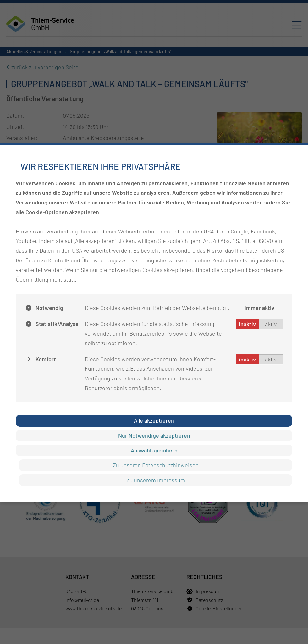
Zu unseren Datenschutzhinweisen (156, 465)
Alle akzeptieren (154, 420)
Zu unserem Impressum (156, 480)
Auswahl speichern (154, 450)
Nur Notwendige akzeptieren (154, 435)
